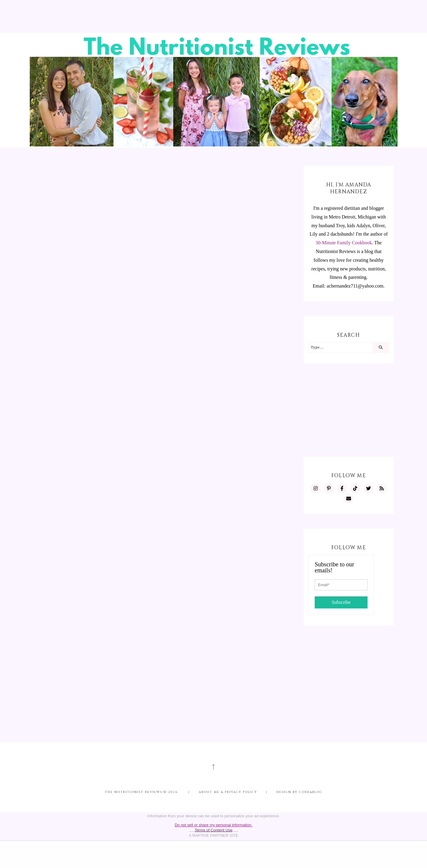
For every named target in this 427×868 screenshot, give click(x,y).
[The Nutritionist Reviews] (214, 145)
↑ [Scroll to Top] (213, 766)
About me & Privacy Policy (228, 792)
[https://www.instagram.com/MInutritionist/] (316, 488)
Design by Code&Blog (300, 792)
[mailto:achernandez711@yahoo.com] (349, 499)
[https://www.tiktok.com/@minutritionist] (355, 488)
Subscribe (341, 602)
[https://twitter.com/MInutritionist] (368, 488)
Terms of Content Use (213, 830)
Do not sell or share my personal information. (214, 825)
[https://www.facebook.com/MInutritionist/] (342, 488)
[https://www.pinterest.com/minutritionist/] (329, 488)
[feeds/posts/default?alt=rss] (382, 488)
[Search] (381, 348)
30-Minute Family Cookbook (344, 243)
